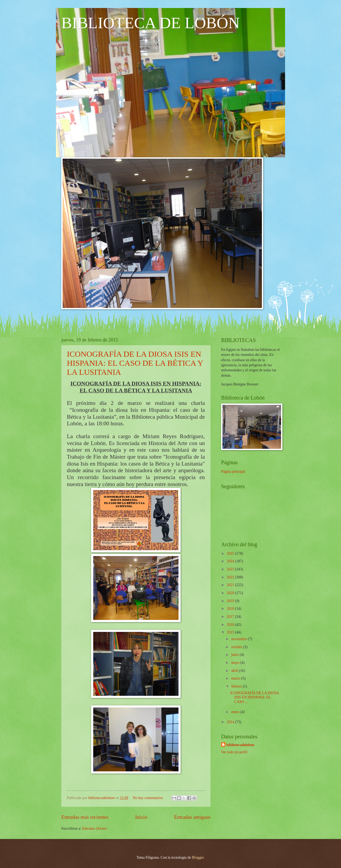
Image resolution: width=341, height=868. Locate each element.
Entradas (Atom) (94, 828)
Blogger (198, 857)
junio (236, 655)
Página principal (233, 472)
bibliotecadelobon (240, 745)
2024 (231, 561)
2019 (231, 601)
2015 (231, 632)
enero (236, 712)
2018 (231, 609)
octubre (237, 647)
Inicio (141, 817)
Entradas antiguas (192, 817)
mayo (236, 663)
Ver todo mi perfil (234, 752)
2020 (231, 593)
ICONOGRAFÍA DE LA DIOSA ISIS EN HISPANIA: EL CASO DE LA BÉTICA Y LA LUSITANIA (135, 363)
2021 (231, 585)
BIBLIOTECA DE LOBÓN (151, 23)
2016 (231, 625)
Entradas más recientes (85, 817)
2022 (231, 577)
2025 (231, 554)
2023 (231, 569)
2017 (231, 617)
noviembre (239, 639)
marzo (236, 678)
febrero (237, 686)
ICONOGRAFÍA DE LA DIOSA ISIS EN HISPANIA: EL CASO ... (254, 697)
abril (235, 671)
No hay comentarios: (148, 798)
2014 (231, 722)
